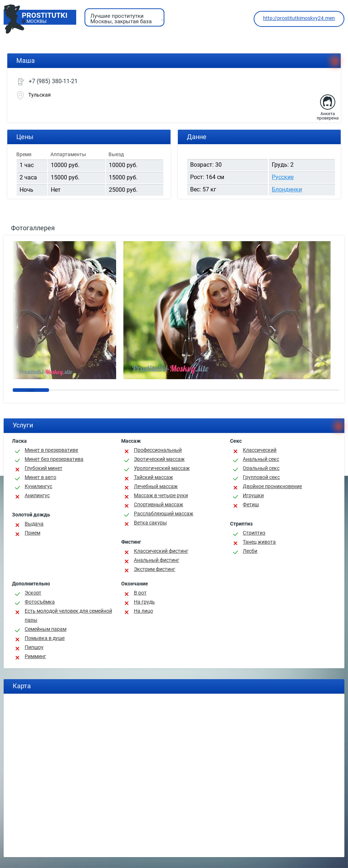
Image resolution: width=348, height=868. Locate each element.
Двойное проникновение (272, 486)
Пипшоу (34, 647)
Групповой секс (261, 477)
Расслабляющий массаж (164, 514)
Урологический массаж (162, 468)
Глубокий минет (44, 468)
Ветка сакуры (150, 523)
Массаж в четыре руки (161, 495)
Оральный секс (261, 468)
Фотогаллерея (33, 228)
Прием (32, 533)
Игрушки (253, 495)
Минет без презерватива (54, 459)
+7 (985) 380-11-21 (53, 81)
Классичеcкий (260, 450)
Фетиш (251, 504)
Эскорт (33, 593)
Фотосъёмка (40, 602)
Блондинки (287, 189)
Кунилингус (38, 486)
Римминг (35, 656)
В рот (140, 593)
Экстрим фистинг (155, 569)
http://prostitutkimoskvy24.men (299, 18)
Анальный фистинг (157, 560)
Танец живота (259, 542)
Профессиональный (158, 450)
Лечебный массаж (156, 486)
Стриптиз (254, 533)
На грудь (144, 602)
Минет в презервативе (51, 450)
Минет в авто (40, 477)
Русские (283, 177)
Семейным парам (46, 629)
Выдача (34, 524)
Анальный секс (261, 459)
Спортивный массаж (159, 504)
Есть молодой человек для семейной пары (68, 615)
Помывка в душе (45, 638)
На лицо (144, 611)
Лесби (250, 551)
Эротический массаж (159, 459)
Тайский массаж (153, 477)
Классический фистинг (161, 551)
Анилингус (37, 495)
